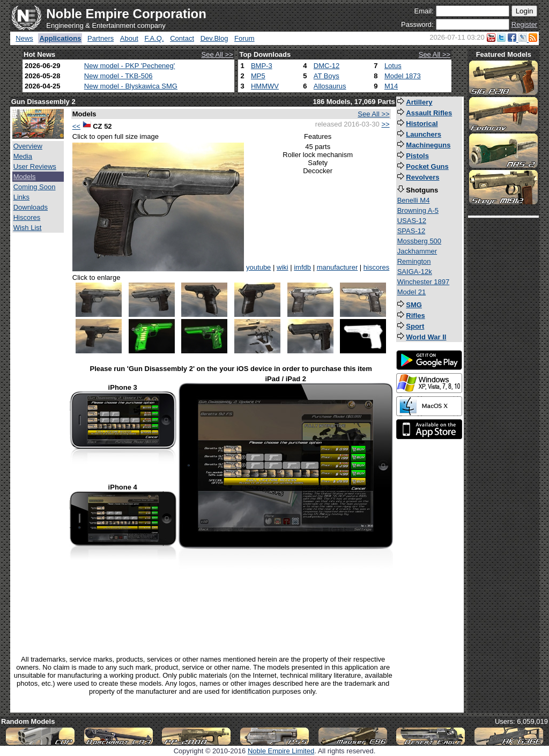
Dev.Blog (214, 38)
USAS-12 (412, 221)
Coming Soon (35, 187)
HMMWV (265, 86)
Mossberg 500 (419, 241)
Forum (244, 38)
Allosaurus (330, 86)
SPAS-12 (411, 231)
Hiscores (27, 217)
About (129, 38)
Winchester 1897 (424, 282)
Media (23, 156)
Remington (414, 261)
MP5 (258, 76)
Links (21, 197)
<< (76, 126)
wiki (283, 267)
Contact (182, 38)
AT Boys (327, 76)
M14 (391, 86)
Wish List (28, 228)
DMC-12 (327, 66)
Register (524, 24)
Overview (28, 146)
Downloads (31, 207)
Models (25, 177)
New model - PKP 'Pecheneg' (129, 66)
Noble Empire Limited (281, 751)
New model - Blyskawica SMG (131, 86)
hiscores (376, 267)
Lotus (393, 66)
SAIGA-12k (415, 272)
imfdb (302, 267)
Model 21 (411, 292)
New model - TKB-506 (118, 76)
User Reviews (35, 166)
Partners (101, 38)
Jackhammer (417, 251)
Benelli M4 (414, 200)
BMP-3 (262, 66)
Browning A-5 (418, 210)
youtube (258, 267)
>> (385, 124)
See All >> (217, 54)
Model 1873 (403, 76)
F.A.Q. (154, 38)
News (24, 38)
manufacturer (337, 267)
